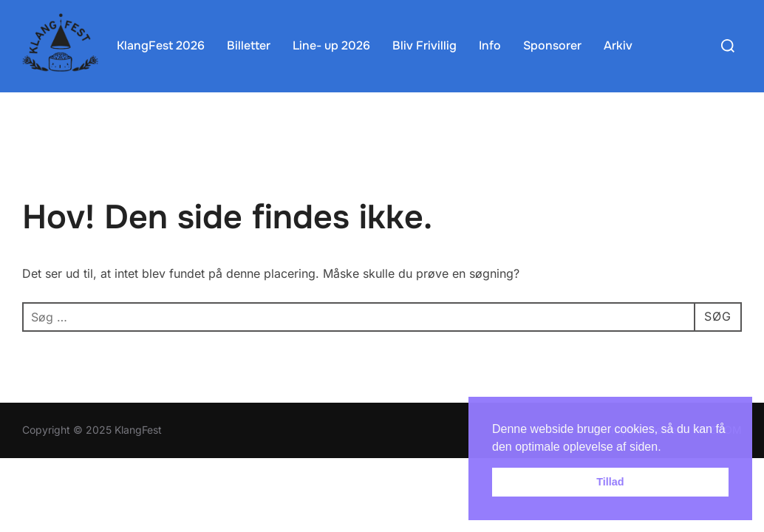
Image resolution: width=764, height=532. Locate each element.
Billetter (249, 45)
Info (490, 45)
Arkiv (618, 45)
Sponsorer (552, 45)
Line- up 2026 (331, 45)
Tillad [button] (610, 482)
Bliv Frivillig (424, 45)
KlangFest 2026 (161, 45)
